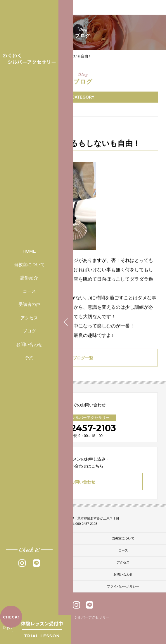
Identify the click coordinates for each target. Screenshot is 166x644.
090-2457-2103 (83, 428)
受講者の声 (29, 304)
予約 (29, 358)
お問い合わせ (29, 344)
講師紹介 (29, 278)
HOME (29, 251)
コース (29, 291)
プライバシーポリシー (123, 586)
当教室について (29, 264)
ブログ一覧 (83, 359)
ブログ (29, 331)
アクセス (29, 318)
